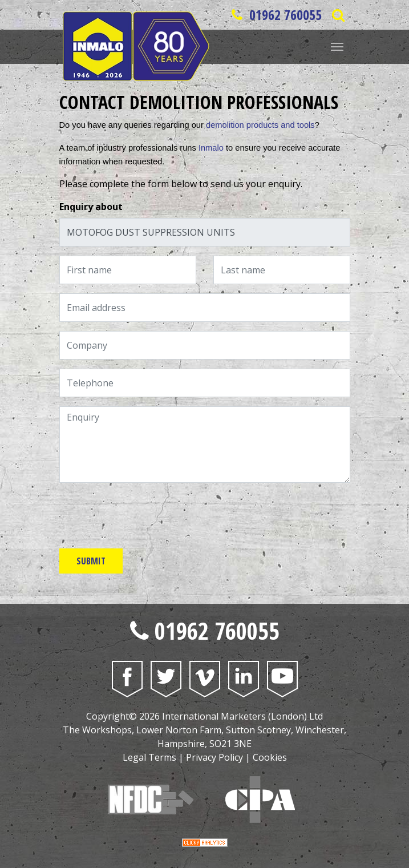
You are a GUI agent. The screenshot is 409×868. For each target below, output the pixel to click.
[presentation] (146, 514)
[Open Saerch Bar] (339, 15)
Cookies (270, 757)
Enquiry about (91, 207)
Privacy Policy (214, 757)
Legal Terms (149, 757)
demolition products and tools (260, 125)
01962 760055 (275, 15)
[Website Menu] (337, 46)
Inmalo (211, 148)
